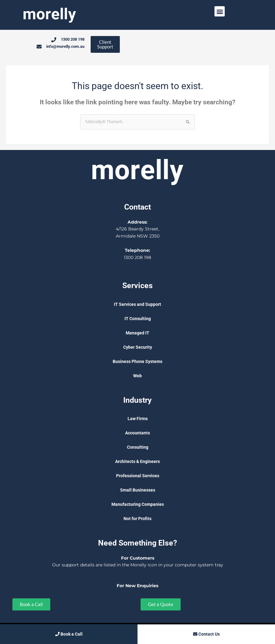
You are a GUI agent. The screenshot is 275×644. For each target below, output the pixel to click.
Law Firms (138, 419)
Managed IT (137, 333)
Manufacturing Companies (138, 505)
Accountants (137, 433)
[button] (220, 11)
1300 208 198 (137, 258)
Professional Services (138, 476)
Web (137, 376)
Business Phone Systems (137, 362)
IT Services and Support (137, 305)
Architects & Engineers (137, 462)
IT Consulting (138, 319)
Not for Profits (137, 519)
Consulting (138, 447)
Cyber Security (138, 347)
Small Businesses (138, 490)
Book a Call (69, 634)
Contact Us (206, 634)
